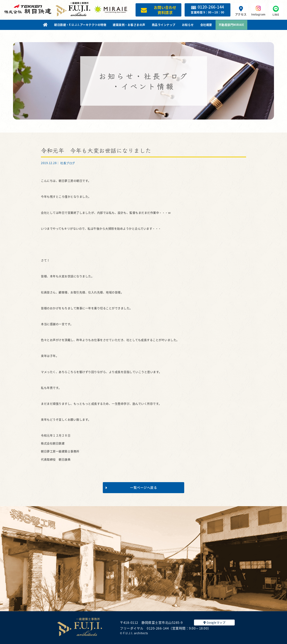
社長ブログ (68, 163)
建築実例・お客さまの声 (129, 25)
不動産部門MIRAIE (231, 25)
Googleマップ (215, 622)
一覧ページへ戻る (131, 487)
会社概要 (206, 25)
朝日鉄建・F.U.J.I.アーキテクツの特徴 (80, 25)
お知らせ (188, 25)
